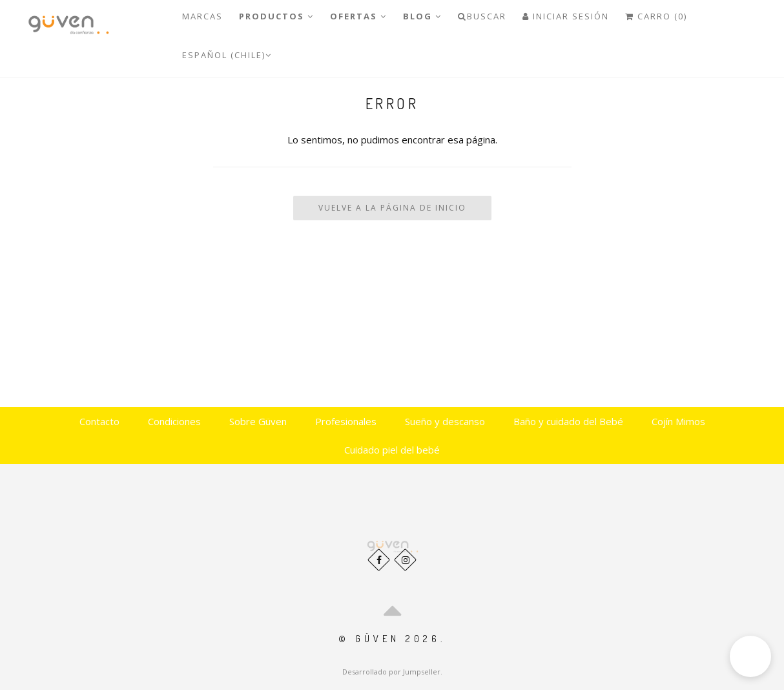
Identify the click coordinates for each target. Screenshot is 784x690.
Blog (422, 16)
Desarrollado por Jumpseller (391, 672)
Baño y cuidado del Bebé (568, 421)
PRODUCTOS (276, 16)
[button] (750, 656)
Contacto (99, 421)
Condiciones (174, 421)
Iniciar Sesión (566, 16)
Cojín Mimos (678, 421)
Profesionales (346, 421)
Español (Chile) (227, 55)
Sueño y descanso (445, 421)
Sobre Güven (258, 421)
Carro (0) (656, 16)
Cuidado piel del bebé (392, 450)
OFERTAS (358, 16)
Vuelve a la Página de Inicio (392, 208)
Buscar (482, 16)
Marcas (202, 16)
